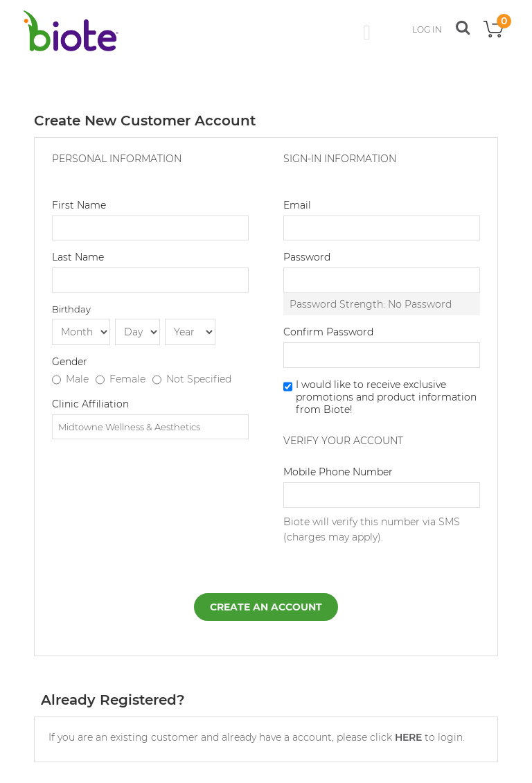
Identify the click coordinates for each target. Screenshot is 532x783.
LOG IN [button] (427, 29)
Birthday (71, 309)
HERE (408, 737)
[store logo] (71, 31)
